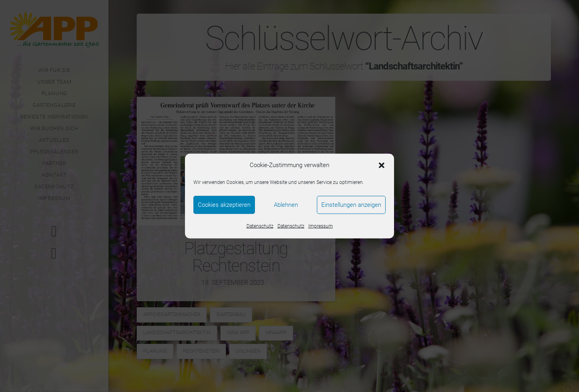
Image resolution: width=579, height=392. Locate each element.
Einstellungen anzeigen (351, 205)
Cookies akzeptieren (224, 205)
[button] (382, 165)
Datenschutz (260, 226)
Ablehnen (286, 205)
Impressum (321, 226)
